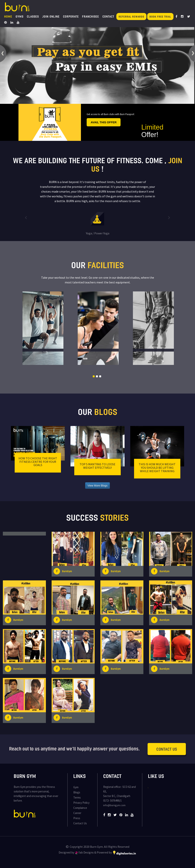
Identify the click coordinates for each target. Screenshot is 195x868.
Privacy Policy (81, 803)
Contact (108, 16)
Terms (77, 797)
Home (8, 16)
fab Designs (85, 852)
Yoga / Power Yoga (98, 233)
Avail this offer (104, 122)
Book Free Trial (160, 17)
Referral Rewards (131, 17)
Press (77, 818)
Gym (76, 787)
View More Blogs (98, 486)
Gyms (20, 16)
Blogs (77, 792)
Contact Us (167, 749)
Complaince (80, 808)
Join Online (51, 16)
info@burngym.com (114, 805)
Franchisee (91, 16)
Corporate (71, 16)
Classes (33, 16)
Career (77, 813)
